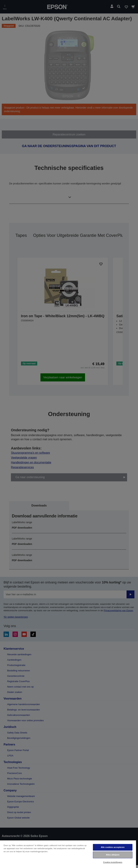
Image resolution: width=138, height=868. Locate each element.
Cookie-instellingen (113, 862)
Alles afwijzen (113, 855)
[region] (68, 854)
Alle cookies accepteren (113, 847)
